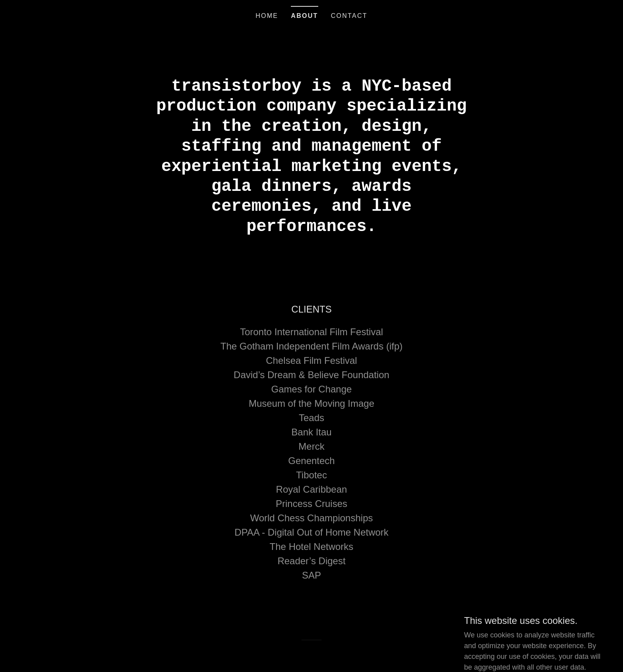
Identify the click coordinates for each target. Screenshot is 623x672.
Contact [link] (349, 16)
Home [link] (267, 16)
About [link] (304, 16)
